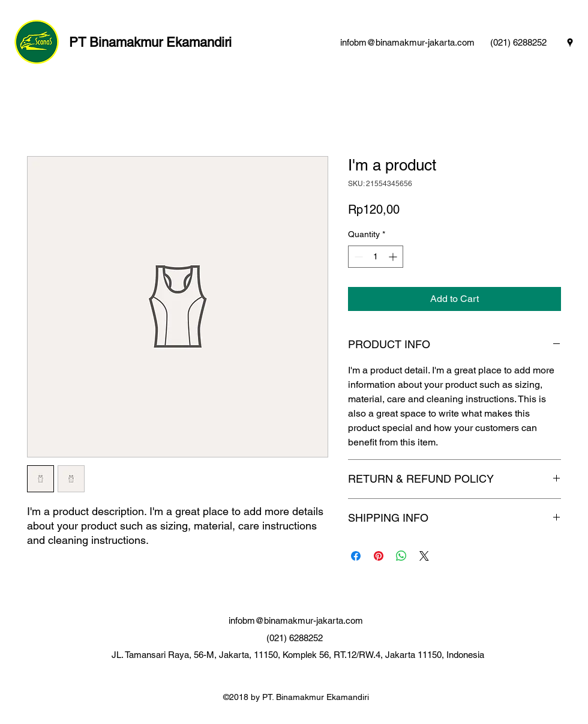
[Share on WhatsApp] (401, 556)
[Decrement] (357, 257)
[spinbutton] (376, 257)
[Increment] (394, 257)
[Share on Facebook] (356, 556)
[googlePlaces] (570, 43)
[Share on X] (424, 556)
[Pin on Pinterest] (379, 556)
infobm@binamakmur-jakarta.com (407, 42)
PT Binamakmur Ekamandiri (150, 42)
